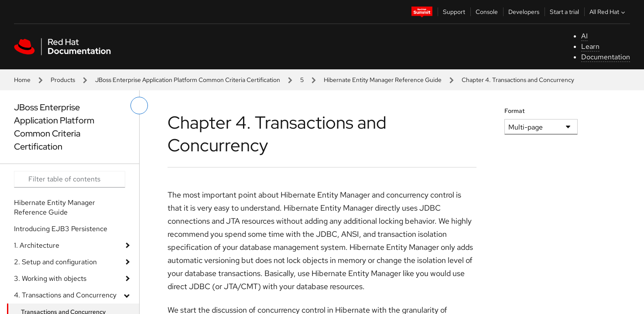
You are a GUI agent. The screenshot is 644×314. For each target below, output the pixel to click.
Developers (524, 12)
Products (63, 80)
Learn (590, 46)
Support (454, 12)
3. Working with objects (50, 278)
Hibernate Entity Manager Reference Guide (383, 80)
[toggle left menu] (139, 106)
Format (515, 111)
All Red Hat (608, 12)
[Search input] (70, 179)
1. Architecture (37, 245)
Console (487, 12)
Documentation (606, 57)
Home (22, 80)
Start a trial (564, 12)
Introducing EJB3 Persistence (61, 229)
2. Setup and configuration (55, 262)
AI (584, 36)
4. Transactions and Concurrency (65, 295)
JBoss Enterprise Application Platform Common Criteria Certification (188, 80)
